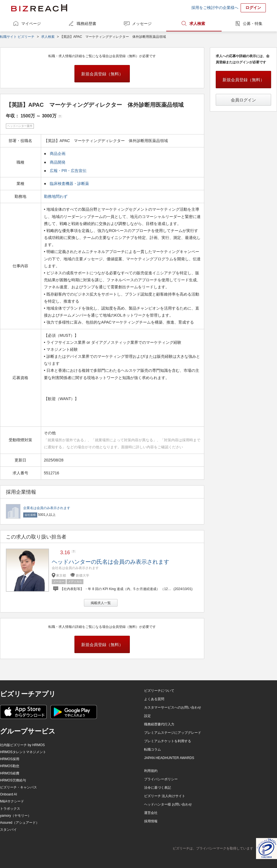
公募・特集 (253, 24)
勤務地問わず (56, 196)
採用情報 (151, 821)
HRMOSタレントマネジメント (23, 752)
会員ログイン (243, 100)
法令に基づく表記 (158, 788)
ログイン (253, 8)
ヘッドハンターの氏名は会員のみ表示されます (111, 562)
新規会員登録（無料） (102, 74)
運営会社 (151, 813)
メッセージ (142, 24)
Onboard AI (9, 794)
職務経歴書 (86, 24)
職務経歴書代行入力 (159, 724)
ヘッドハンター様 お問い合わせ (168, 804)
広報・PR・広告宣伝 (68, 171)
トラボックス (10, 809)
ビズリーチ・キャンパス (18, 787)
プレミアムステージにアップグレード (173, 733)
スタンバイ (8, 830)
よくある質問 (154, 699)
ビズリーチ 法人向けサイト (165, 796)
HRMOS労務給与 (13, 780)
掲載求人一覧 (101, 603)
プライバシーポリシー (161, 779)
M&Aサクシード (12, 801)
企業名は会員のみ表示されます (47, 508)
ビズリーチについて (159, 691)
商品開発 (58, 162)
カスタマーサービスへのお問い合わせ (173, 707)
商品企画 (58, 154)
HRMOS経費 (10, 773)
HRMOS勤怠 (10, 766)
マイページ (31, 24)
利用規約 (151, 771)
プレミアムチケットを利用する (168, 741)
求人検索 (197, 24)
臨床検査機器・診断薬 (69, 184)
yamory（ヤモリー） (16, 816)
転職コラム (152, 749)
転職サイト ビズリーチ (17, 37)
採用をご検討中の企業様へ (215, 8)
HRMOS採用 (10, 759)
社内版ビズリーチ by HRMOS (22, 745)
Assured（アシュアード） (20, 823)
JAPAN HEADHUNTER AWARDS (169, 758)
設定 (147, 716)
